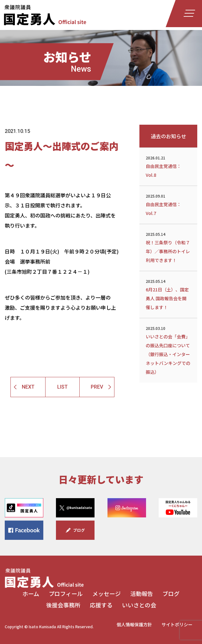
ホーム (31, 593)
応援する (101, 605)
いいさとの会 (139, 605)
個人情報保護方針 (134, 624)
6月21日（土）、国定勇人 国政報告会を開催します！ (168, 294)
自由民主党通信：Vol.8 (168, 166)
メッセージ (107, 593)
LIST (62, 387)
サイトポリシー (177, 624)
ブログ (171, 593)
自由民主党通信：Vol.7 (168, 204)
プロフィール (66, 593)
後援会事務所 (63, 605)
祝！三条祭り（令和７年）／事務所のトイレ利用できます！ (168, 247)
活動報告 (142, 593)
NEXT (28, 387)
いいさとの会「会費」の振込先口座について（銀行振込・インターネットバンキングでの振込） (168, 350)
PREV (97, 387)
